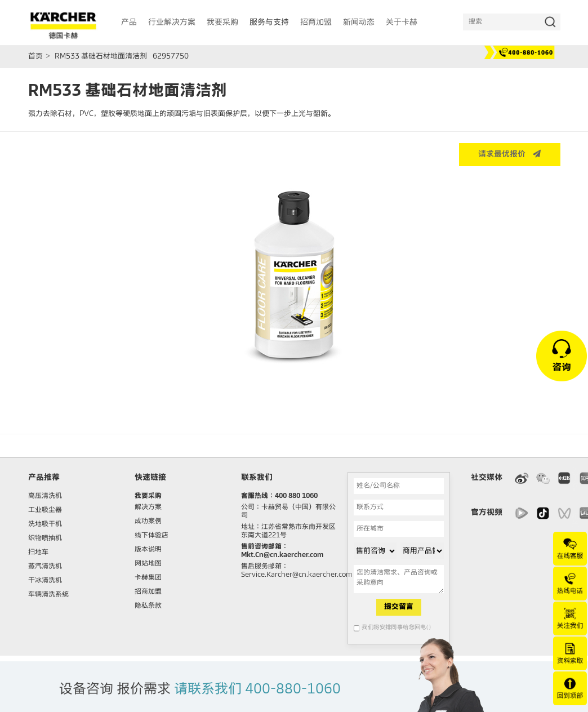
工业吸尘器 (45, 510)
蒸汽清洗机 (45, 567)
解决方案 (148, 508)
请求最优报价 (509, 154)
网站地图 (148, 564)
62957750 (171, 57)
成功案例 (148, 522)
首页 (35, 57)
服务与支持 (269, 23)
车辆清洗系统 (48, 595)
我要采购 (148, 496)
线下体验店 (152, 536)
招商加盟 (148, 592)
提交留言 (399, 607)
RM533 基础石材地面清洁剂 (101, 57)
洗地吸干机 (45, 524)
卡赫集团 (148, 578)
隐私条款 (148, 606)
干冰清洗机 (45, 581)
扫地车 (38, 553)
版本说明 (148, 550)
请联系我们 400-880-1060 (257, 689)
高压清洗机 (45, 496)
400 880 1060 (296, 496)
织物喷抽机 (45, 539)
